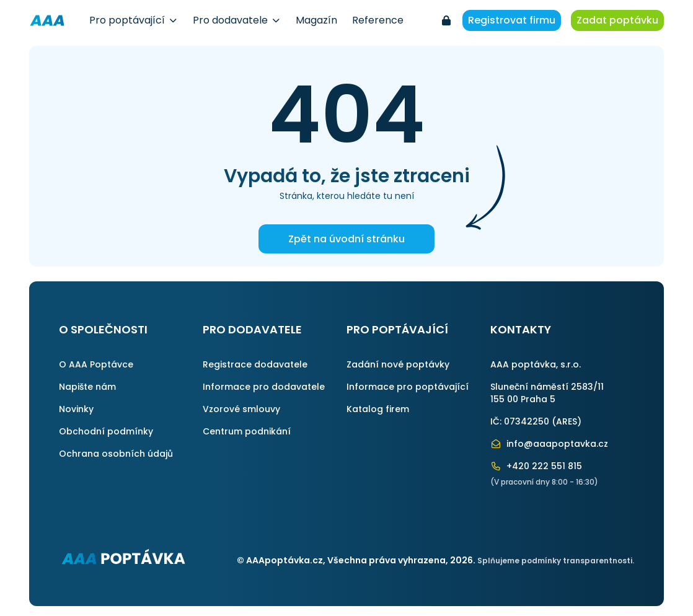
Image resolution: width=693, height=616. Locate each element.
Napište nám (87, 387)
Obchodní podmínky (106, 431)
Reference (378, 20)
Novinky (76, 409)
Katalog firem (378, 409)
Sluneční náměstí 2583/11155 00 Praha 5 (547, 393)
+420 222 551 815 (536, 466)
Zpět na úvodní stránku (346, 239)
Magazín (316, 20)
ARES (567, 421)
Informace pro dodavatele (264, 387)
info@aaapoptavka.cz (549, 444)
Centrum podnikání (247, 431)
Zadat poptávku (617, 20)
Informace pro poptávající (408, 387)
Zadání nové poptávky (398, 364)
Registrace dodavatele (255, 364)
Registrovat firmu (512, 20)
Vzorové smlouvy (241, 409)
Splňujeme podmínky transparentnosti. (556, 561)
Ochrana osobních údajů (116, 454)
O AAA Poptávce (96, 364)
